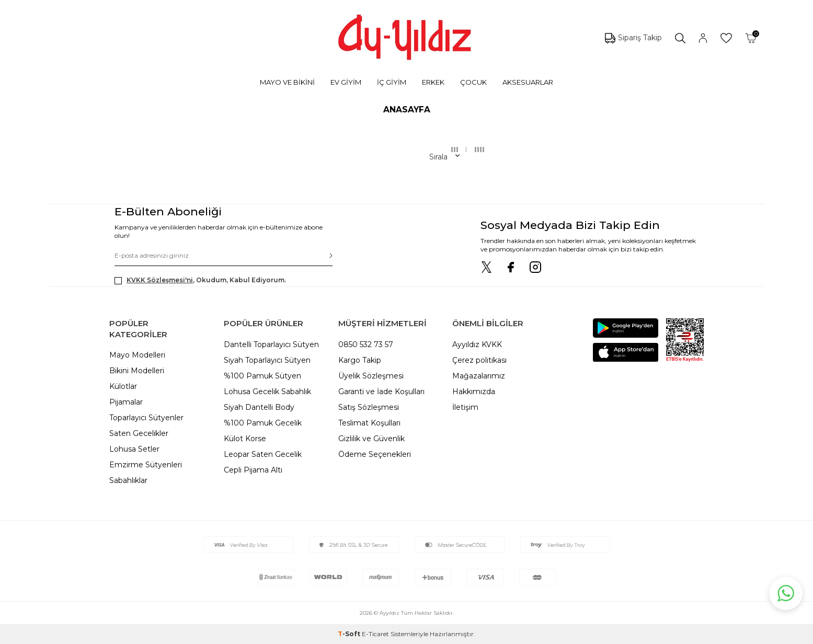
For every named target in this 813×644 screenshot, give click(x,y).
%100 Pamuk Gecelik (263, 423)
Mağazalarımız (479, 376)
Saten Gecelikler (139, 433)
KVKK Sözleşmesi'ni (160, 280)
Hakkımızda (474, 392)
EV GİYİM (346, 82)
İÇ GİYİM (392, 82)
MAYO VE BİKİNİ (287, 82)
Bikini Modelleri (137, 371)
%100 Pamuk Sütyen (262, 376)
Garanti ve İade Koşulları (381, 392)
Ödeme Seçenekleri (375, 454)
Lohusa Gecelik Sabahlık (267, 392)
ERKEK (433, 82)
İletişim (465, 407)
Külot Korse (245, 439)
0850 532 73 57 (366, 344)
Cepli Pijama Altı (253, 470)
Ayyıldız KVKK (477, 344)
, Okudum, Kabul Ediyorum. (200, 280)
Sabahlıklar (128, 480)
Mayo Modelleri (137, 355)
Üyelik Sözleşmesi (371, 376)
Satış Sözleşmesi (369, 407)
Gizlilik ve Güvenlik (371, 439)
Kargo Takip (360, 360)
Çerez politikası (479, 360)
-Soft (350, 634)
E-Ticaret (375, 634)
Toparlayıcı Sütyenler (146, 418)
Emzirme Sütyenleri (146, 465)
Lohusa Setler (134, 449)
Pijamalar (126, 402)
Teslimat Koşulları (369, 423)
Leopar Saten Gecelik (263, 454)
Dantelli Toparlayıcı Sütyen (271, 344)
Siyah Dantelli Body (259, 407)
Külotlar (123, 386)
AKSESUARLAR (528, 82)
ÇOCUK (473, 82)
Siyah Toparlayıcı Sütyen (267, 360)
